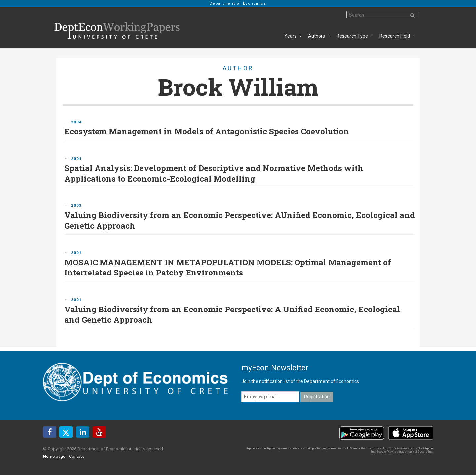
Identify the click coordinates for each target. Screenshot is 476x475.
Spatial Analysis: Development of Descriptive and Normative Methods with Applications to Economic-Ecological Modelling (214, 173)
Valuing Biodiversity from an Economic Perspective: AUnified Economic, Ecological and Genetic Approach (240, 220)
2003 (76, 206)
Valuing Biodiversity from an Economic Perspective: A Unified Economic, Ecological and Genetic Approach (232, 314)
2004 (76, 122)
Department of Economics (238, 3)
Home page (54, 456)
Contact (77, 456)
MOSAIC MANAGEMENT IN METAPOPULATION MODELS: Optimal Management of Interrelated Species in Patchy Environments (228, 268)
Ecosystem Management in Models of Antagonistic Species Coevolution (207, 131)
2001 (76, 253)
